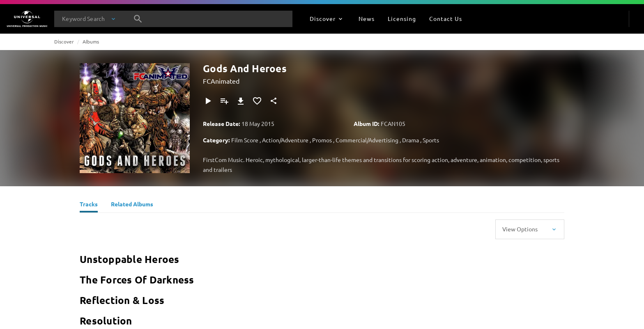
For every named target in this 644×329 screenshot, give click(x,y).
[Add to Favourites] (257, 101)
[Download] (241, 101)
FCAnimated (221, 81)
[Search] (138, 19)
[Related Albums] (132, 205)
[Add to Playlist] (224, 101)
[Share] (274, 101)
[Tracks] (89, 205)
